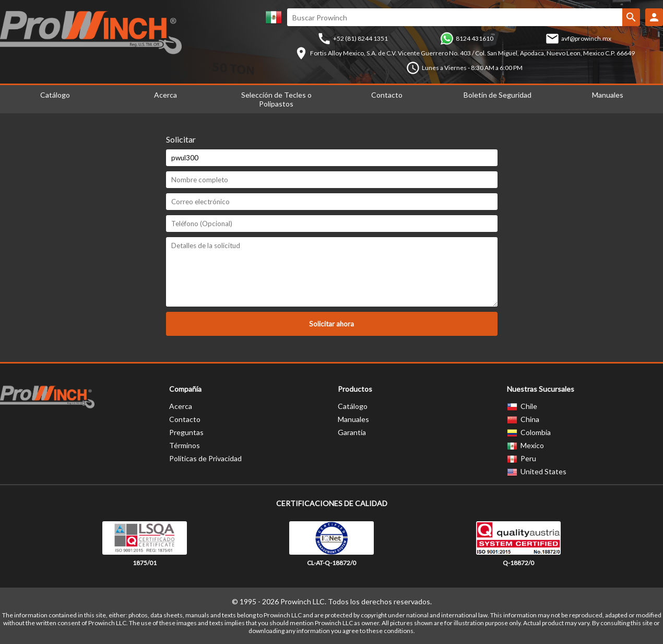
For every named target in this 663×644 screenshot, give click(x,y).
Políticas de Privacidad (205, 458)
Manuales (353, 419)
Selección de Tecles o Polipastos (276, 99)
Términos (185, 445)
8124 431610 (475, 38)
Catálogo (353, 406)
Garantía (352, 432)
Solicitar (181, 139)
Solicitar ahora (331, 324)
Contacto (387, 95)
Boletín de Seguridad (498, 95)
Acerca (165, 95)
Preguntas (186, 432)
